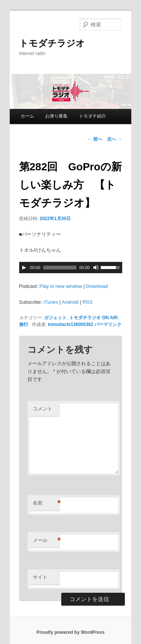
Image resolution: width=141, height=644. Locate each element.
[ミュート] (96, 268)
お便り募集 (56, 116)
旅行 (24, 324)
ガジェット (55, 318)
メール (46, 541)
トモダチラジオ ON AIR (93, 318)
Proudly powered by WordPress (70, 632)
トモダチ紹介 (92, 116)
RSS (87, 302)
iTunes (51, 302)
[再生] (24, 268)
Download (97, 286)
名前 (46, 503)
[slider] (60, 268)
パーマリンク (108, 324)
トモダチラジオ (52, 43)
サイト (40, 577)
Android (70, 302)
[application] (71, 268)
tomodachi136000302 (70, 324)
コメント (42, 409)
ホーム (27, 116)
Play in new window (61, 286)
